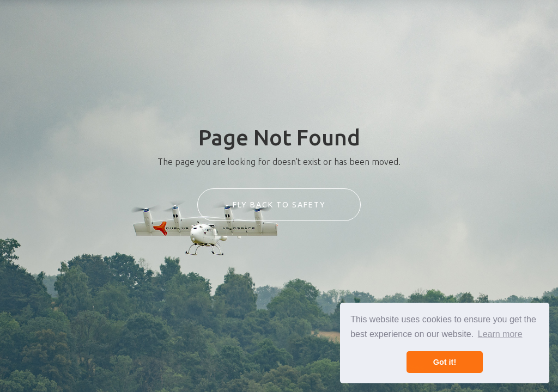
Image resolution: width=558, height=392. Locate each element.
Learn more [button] (500, 334)
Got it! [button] (445, 362)
